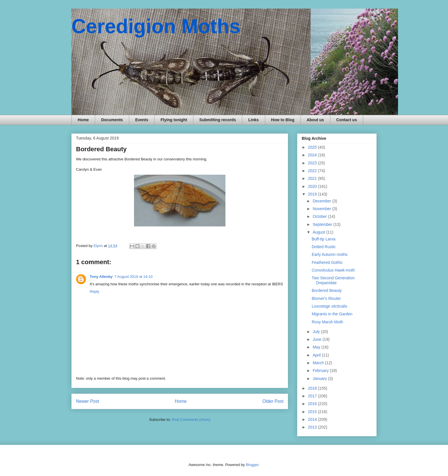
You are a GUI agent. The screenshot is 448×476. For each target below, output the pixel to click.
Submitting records (218, 120)
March (319, 363)
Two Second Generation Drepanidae (333, 280)
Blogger (252, 465)
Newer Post (88, 401)
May (317, 347)
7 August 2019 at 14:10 (133, 277)
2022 (313, 171)
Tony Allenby (101, 277)
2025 (313, 147)
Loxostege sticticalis (330, 306)
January (320, 379)
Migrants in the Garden (332, 314)
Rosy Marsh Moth (327, 322)
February (321, 371)
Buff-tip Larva (324, 239)
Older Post (273, 401)
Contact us (347, 120)
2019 (313, 194)
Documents (112, 120)
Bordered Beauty (327, 290)
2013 (313, 427)
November (322, 209)
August (319, 232)
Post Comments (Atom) (191, 420)
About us (315, 120)
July (317, 332)
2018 (313, 388)
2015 (313, 412)
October (320, 216)
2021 (313, 178)
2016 (313, 404)
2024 (313, 155)
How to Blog (283, 120)
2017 (313, 396)
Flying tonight (174, 120)
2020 (313, 186)
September (323, 224)
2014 (313, 419)
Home (83, 120)
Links (254, 120)
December (322, 201)
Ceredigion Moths (156, 26)
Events (142, 120)
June (317, 339)
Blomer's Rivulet (326, 298)
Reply (94, 291)
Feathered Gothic (327, 262)
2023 (313, 163)
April (317, 355)
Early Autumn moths (330, 254)
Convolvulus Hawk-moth (333, 270)
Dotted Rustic (324, 247)
